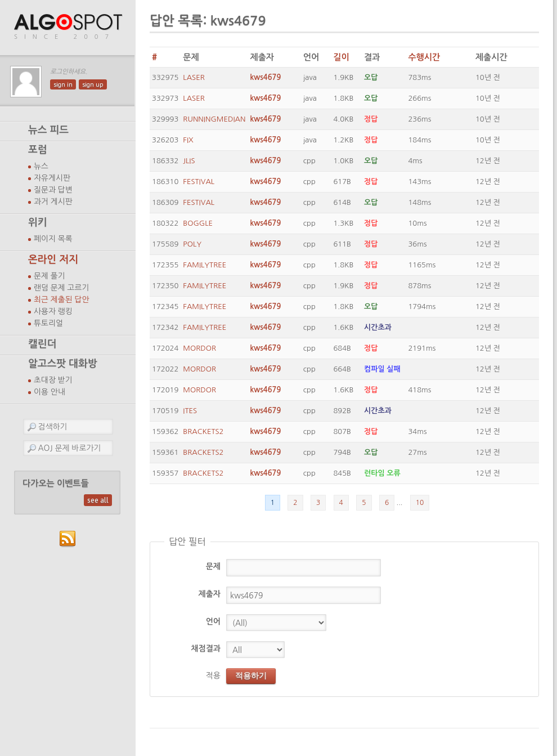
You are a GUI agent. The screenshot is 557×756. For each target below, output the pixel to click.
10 (420, 503)
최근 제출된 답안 (62, 299)
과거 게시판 (53, 202)
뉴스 (41, 166)
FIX (188, 140)
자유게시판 (52, 178)
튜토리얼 (48, 323)
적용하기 (251, 676)
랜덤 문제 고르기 (62, 288)
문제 (213, 566)
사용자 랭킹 (53, 311)
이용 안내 (50, 392)
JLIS (189, 161)
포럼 (38, 150)
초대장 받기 (53, 380)
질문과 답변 (53, 190)
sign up (93, 84)
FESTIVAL (199, 182)
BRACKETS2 (203, 431)
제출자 (210, 594)
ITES (190, 411)
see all (98, 500)
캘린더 (42, 344)
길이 (341, 57)
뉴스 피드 (48, 130)
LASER (194, 77)
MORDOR (199, 348)
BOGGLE (198, 223)
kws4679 (265, 77)
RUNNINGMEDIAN (214, 119)
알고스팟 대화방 (63, 364)
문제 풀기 (50, 276)
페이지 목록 (53, 239)
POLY (192, 244)
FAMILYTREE (205, 265)
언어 (213, 621)
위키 (38, 222)
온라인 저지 (53, 260)
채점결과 (206, 648)
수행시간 (424, 57)
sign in (63, 84)
